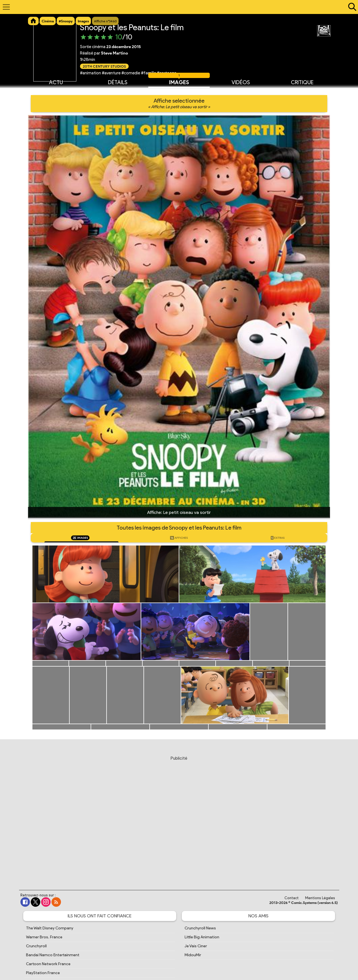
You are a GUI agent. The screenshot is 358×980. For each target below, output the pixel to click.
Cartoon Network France (48, 964)
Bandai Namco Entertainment (53, 955)
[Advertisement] (179, 818)
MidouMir (193, 955)
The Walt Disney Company (50, 928)
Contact (292, 898)
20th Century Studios (104, 66)
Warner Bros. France (44, 937)
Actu (56, 82)
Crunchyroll (36, 946)
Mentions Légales (320, 898)
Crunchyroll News (200, 928)
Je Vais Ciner (196, 946)
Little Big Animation (202, 937)
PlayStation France (43, 973)
